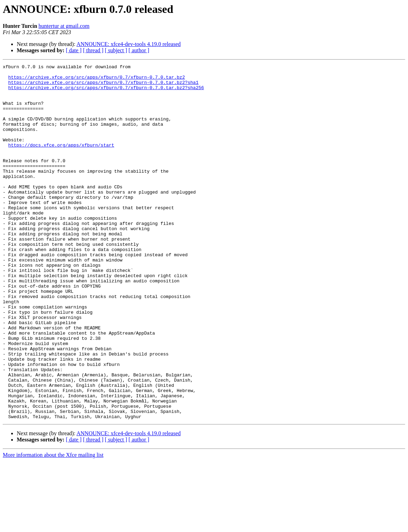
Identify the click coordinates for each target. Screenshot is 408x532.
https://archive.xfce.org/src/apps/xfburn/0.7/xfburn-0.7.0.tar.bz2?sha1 (103, 86)
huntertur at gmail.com (64, 26)
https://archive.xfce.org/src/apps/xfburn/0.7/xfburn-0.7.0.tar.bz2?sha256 (106, 93)
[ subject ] (116, 50)
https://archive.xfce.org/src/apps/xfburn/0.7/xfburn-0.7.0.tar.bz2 (97, 80)
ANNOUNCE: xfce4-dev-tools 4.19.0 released (129, 44)
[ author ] (139, 50)
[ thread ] (93, 50)
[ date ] (74, 50)
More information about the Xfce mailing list (53, 526)
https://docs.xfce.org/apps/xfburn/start (61, 162)
